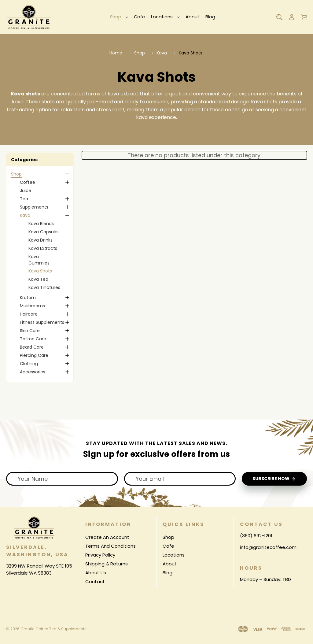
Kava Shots (40, 271)
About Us (96, 573)
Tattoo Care (33, 339)
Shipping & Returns (107, 564)
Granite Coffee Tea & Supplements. (53, 629)
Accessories (33, 372)
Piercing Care (34, 355)
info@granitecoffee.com (268, 547)
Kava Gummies (39, 260)
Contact (95, 581)
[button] (40, 160)
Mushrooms (32, 306)
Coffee (28, 182)
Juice (26, 191)
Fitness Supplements (42, 322)
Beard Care (32, 347)
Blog (210, 17)
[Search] (279, 17)
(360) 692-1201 (256, 536)
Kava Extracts (43, 248)
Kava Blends (41, 224)
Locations (165, 17)
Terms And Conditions (110, 546)
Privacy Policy (100, 555)
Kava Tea (38, 279)
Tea (24, 199)
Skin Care (30, 331)
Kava (25, 215)
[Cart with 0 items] (304, 17)
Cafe (139, 17)
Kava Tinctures (44, 287)
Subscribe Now (274, 479)
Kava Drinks (41, 240)
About (192, 17)
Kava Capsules (44, 232)
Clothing (29, 364)
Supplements (34, 207)
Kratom (28, 298)
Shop (119, 17)
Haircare (29, 314)
